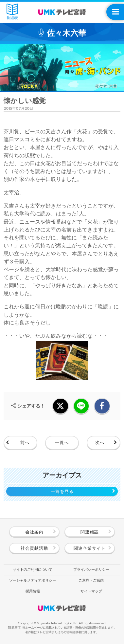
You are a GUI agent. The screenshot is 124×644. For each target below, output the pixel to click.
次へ (100, 442)
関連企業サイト (90, 548)
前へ (25, 442)
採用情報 (33, 591)
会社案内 (34, 532)
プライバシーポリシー (91, 570)
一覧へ (62, 442)
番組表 (12, 12)
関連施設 (90, 532)
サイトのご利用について (33, 570)
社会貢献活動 (34, 548)
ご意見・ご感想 (91, 580)
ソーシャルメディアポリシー (33, 580)
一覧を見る (62, 491)
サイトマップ (91, 591)
